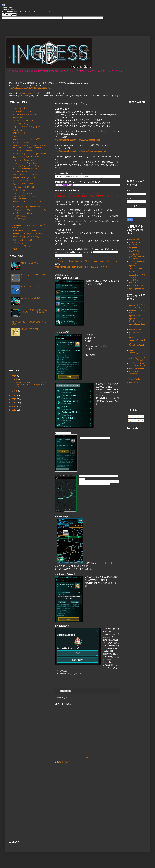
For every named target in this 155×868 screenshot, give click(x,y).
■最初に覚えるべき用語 (31, 298)
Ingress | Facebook (137, 368)
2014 (14, 406)
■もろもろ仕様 (17, 243)
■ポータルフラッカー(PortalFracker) (26, 207)
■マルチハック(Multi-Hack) (22, 184)
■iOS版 (14, 249)
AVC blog (133, 272)
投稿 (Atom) (64, 762)
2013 (14, 410)
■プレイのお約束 (18, 108)
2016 (14, 399)
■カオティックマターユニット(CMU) (26, 127)
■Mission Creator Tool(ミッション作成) (72, 176)
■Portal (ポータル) (19, 136)
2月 (16, 379)
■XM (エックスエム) (20, 124)
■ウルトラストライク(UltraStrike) (25, 157)
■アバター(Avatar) (19, 130)
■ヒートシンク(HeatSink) (22, 181)
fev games (133, 248)
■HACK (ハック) (18, 133)
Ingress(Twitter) (135, 382)
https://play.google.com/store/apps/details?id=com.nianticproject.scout (86, 261)
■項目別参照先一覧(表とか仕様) (24, 115)
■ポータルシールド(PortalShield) (25, 178)
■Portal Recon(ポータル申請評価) (25, 237)
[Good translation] (6, 15)
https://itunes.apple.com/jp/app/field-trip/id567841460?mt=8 (81, 267)
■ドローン (16, 222)
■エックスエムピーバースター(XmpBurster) (29, 154)
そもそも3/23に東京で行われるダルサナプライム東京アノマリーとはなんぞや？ (30, 385)
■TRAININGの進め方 (29, 329)
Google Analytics (26, 93)
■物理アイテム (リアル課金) (23, 240)
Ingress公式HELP (136, 316)
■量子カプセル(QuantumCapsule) (25, 174)
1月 (16, 391)
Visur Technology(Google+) (137, 353)
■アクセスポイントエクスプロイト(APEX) (29, 210)
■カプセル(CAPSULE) (20, 171)
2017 (14, 396)
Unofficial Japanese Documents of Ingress (137, 263)
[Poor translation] (13, 15)
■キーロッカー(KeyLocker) (22, 213)
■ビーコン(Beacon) (19, 216)
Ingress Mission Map (64, 185)
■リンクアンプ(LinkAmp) (22, 193)
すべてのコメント (136, 421)
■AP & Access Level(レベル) (23, 121)
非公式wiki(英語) (135, 251)
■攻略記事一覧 (17, 118)
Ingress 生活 (134, 239)
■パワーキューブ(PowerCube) (24, 160)
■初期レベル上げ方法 (30, 263)
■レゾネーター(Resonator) (22, 151)
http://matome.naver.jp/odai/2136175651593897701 (30, 88)
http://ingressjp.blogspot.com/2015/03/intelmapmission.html (81, 151)
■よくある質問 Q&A (30, 286)
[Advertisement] (21, 353)
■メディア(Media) (19, 219)
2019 (14, 376)
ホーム (87, 758)
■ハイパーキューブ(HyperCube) (24, 163)
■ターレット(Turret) (19, 190)
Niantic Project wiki (136, 286)
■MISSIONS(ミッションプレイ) (24, 231)
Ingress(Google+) (136, 329)
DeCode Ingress (135, 269)
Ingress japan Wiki (136, 289)
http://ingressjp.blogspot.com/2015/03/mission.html (77, 140)
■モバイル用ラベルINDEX (22, 111)
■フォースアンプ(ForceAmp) (23, 187)
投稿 (131, 416)
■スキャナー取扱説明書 (21, 246)
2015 (14, 403)
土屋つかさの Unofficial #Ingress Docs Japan (136, 256)
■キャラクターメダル (20, 142)
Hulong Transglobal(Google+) (137, 345)
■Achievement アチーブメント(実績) (26, 139)
